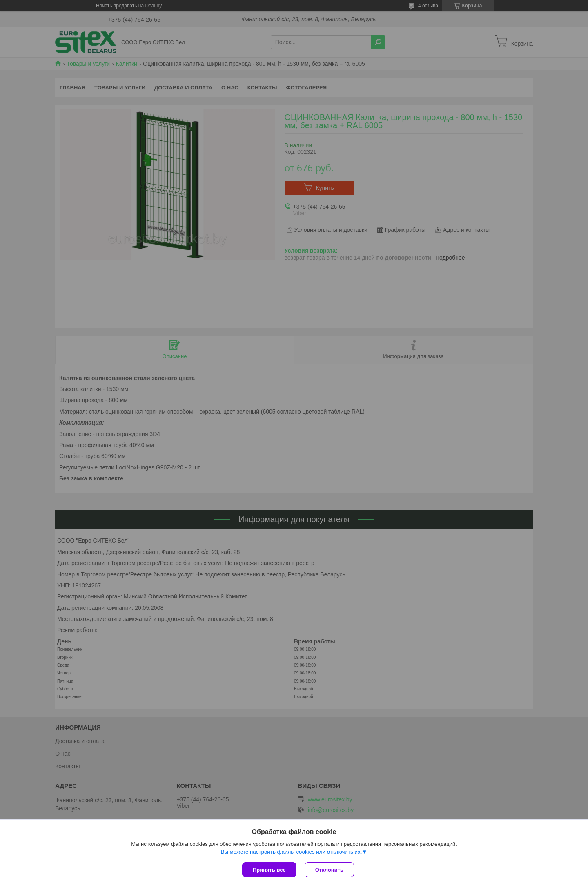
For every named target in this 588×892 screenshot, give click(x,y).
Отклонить (329, 870)
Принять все (269, 870)
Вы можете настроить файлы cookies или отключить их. (291, 852)
